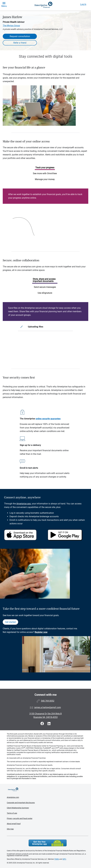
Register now (41, 632)
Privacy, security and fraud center (20, 818)
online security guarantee (48, 419)
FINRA (57, 859)
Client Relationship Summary (18, 808)
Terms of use (12, 813)
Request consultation (20, 36)
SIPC (64, 859)
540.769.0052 (48, 701)
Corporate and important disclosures (21, 803)
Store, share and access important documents (44, 280)
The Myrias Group (11, 26)
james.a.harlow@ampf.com (48, 707)
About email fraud (14, 824)
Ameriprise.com (13, 797)
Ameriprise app (24, 504)
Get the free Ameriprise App (48, 843)
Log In (83, 4)
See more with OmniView (45, 173)
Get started (10, 622)
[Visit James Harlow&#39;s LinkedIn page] (49, 724)
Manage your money (45, 179)
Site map (10, 829)
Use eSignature (45, 293)
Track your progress (45, 168)
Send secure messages (45, 287)
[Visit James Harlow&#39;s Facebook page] (43, 724)
